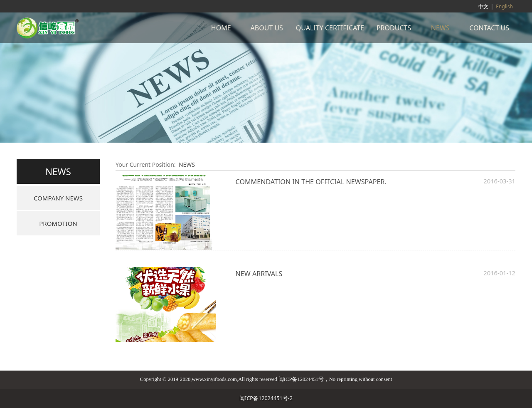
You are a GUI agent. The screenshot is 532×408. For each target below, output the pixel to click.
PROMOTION (58, 223)
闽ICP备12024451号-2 (266, 398)
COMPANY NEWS (58, 198)
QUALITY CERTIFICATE (330, 28)
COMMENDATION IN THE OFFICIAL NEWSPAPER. (311, 182)
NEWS (440, 28)
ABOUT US (267, 28)
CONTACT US (489, 28)
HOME (221, 28)
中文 (483, 6)
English (504, 6)
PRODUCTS (394, 28)
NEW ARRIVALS (259, 274)
